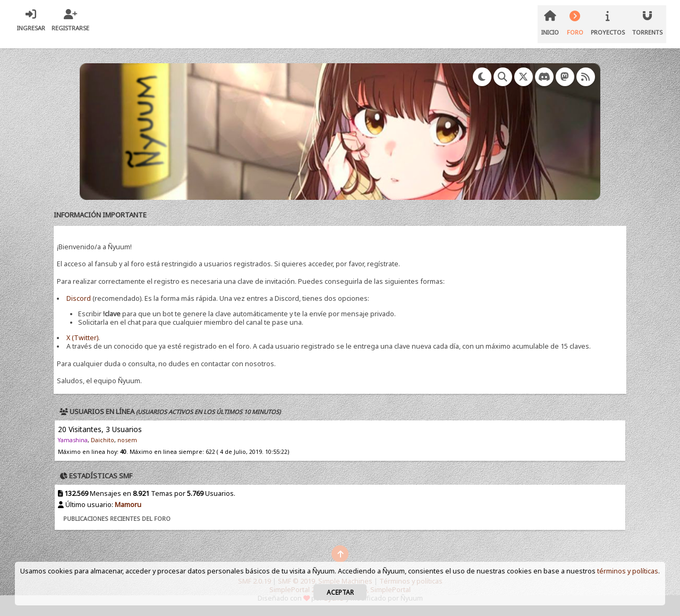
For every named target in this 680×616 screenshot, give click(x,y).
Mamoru (128, 505)
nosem (127, 440)
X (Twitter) (82, 338)
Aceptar (340, 592)
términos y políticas (628, 571)
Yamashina (73, 440)
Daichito (103, 440)
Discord (79, 298)
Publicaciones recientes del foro (117, 518)
